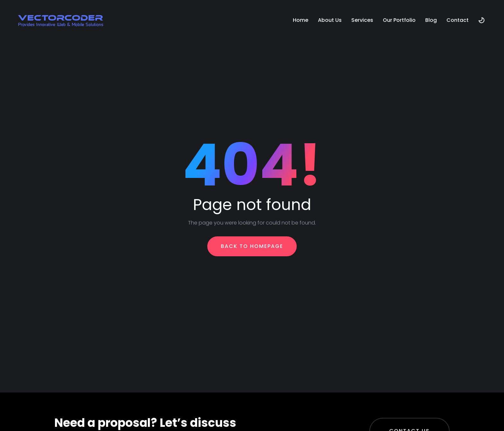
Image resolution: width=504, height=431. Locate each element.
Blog (431, 20)
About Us (330, 20)
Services (362, 20)
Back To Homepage (252, 246)
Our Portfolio (399, 20)
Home (301, 20)
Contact (458, 20)
